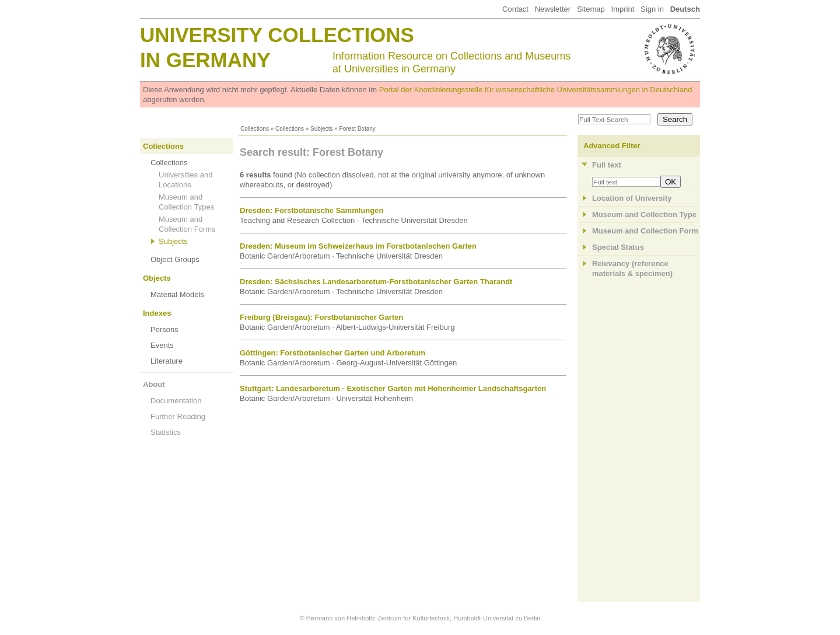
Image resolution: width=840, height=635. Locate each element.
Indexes (157, 313)
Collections (255, 129)
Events (162, 345)
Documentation (176, 401)
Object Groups (175, 259)
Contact (515, 9)
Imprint (623, 9)
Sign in (652, 9)
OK (671, 182)
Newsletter (553, 9)
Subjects (321, 129)
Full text (607, 165)
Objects (157, 278)
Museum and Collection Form (645, 231)
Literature (167, 361)
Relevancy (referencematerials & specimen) (632, 268)
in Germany (205, 60)
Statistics (166, 432)
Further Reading (178, 416)
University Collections (277, 35)
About (154, 384)
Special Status (618, 247)
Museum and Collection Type (644, 214)
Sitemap (591, 9)
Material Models (177, 294)
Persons (164, 329)
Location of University (632, 198)
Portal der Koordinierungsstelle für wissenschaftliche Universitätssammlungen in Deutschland (536, 90)
